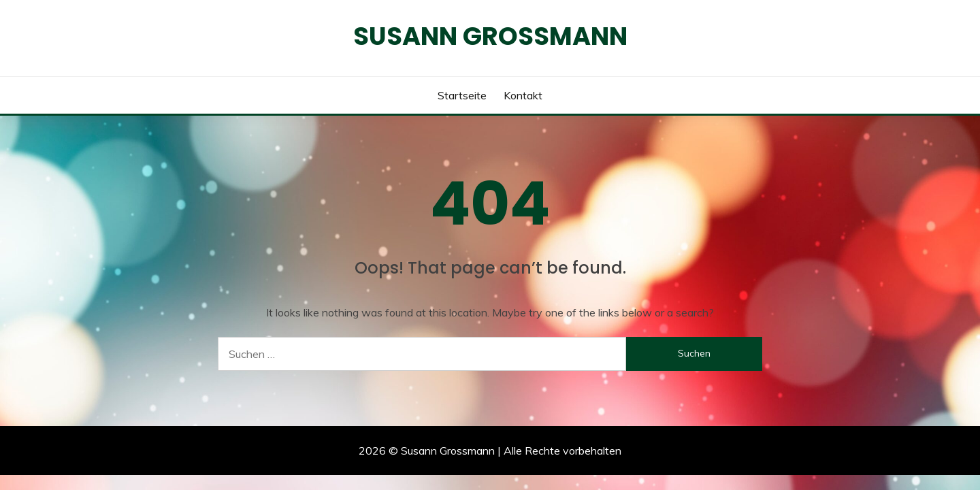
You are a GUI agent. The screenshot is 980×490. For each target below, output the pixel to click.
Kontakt (523, 95)
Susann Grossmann (490, 36)
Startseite (462, 95)
